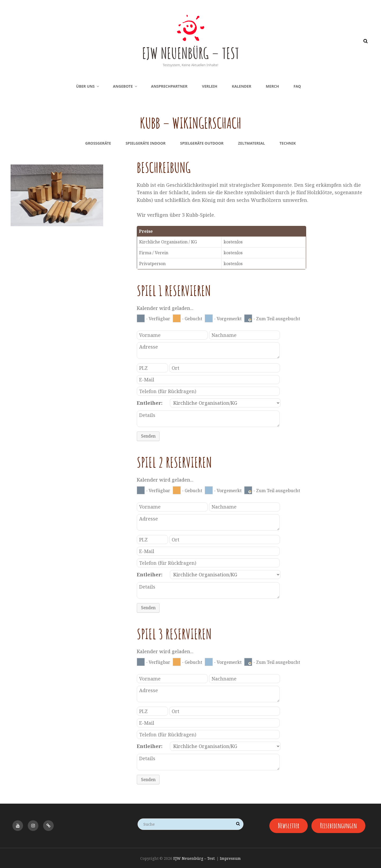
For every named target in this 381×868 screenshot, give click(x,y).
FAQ (297, 86)
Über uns (88, 86)
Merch (273, 86)
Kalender (241, 86)
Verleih (210, 86)
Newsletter (288, 824)
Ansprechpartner (169, 86)
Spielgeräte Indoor (146, 143)
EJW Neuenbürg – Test (191, 52)
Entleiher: (150, 403)
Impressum (230, 858)
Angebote (125, 86)
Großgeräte (98, 143)
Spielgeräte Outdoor (202, 143)
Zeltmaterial (252, 143)
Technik (288, 143)
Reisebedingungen (339, 824)
